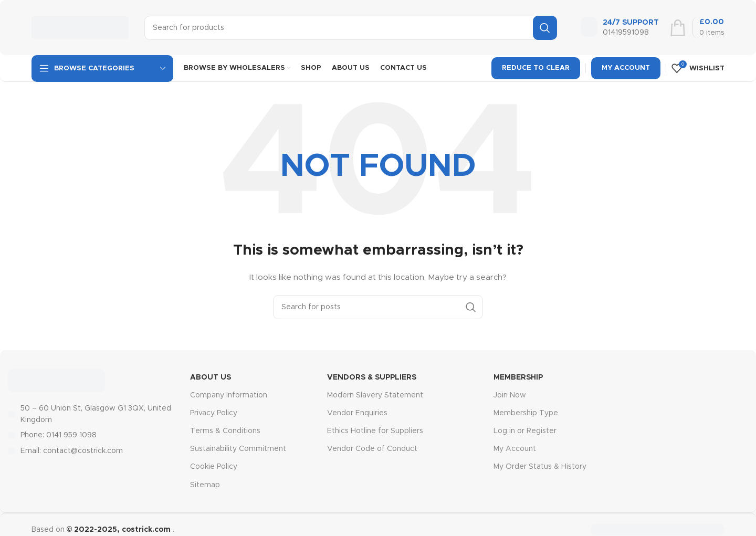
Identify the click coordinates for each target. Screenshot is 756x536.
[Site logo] (80, 27)
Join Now (510, 395)
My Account (626, 68)
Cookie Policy (214, 467)
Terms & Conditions (225, 431)
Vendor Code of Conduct (372, 449)
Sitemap (205, 485)
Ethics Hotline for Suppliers (375, 431)
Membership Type (526, 413)
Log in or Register (525, 431)
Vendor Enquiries (357, 413)
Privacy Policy (214, 413)
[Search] (351, 28)
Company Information (229, 395)
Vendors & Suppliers (372, 377)
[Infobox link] (620, 28)
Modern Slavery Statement (375, 395)
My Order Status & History (540, 467)
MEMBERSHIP (518, 377)
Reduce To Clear (536, 68)
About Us (211, 377)
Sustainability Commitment (238, 449)
